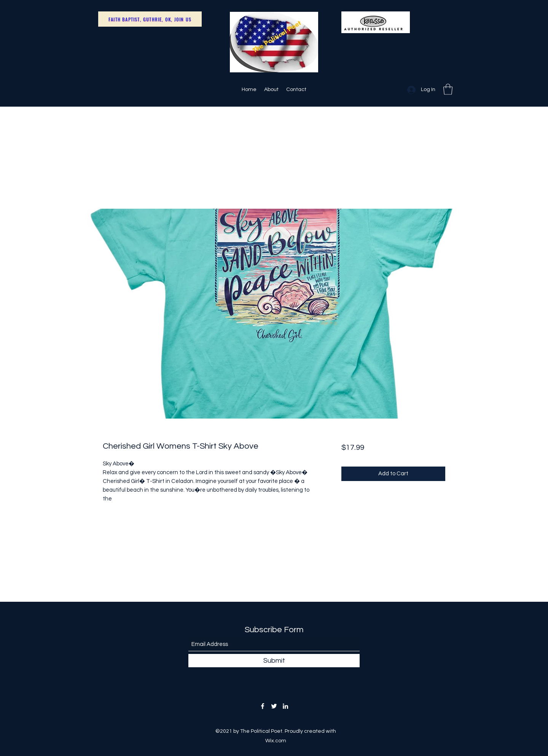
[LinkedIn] (285, 706)
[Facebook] (263, 706)
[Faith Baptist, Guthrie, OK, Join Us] (150, 19)
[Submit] (274, 661)
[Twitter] (274, 706)
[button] (448, 89)
